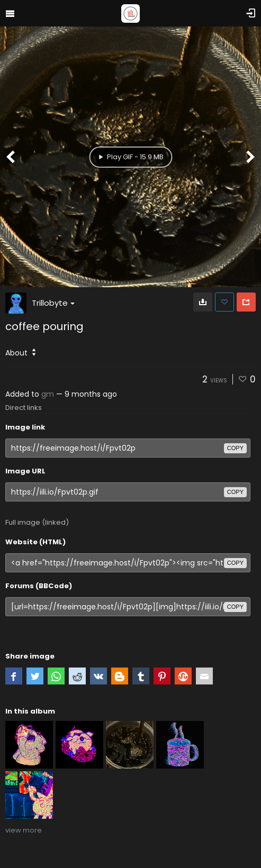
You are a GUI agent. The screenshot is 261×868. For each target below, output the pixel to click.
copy (235, 448)
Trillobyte (53, 303)
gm (48, 394)
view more (24, 830)
